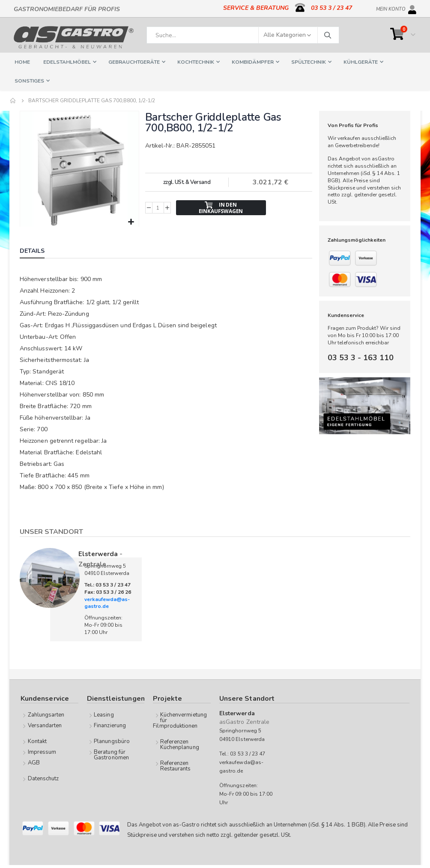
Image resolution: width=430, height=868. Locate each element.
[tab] (39, 251)
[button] (130, 221)
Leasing (104, 714)
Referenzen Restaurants (176, 765)
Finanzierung (110, 725)
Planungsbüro (112, 741)
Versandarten (45, 725)
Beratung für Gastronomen (111, 754)
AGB (34, 762)
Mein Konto (391, 8)
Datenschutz (43, 778)
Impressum (42, 751)
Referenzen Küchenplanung (180, 744)
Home (13, 101)
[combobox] (243, 35)
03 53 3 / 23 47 (331, 8)
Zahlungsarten (46, 714)
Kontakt (37, 741)
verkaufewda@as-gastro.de (107, 602)
